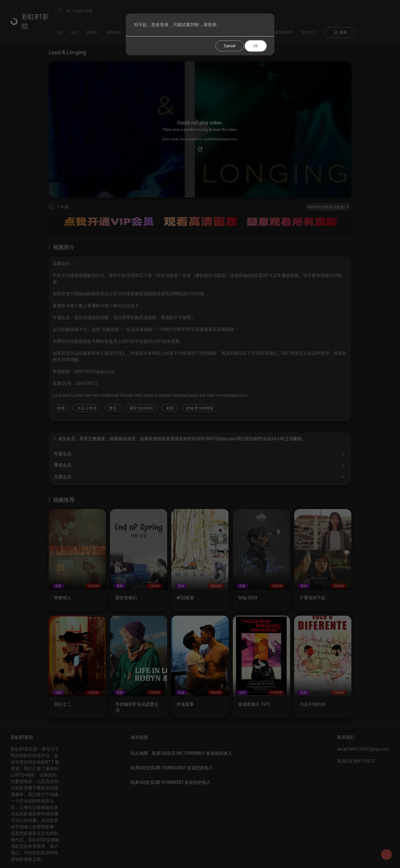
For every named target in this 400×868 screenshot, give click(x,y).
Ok (256, 46)
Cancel (230, 46)
